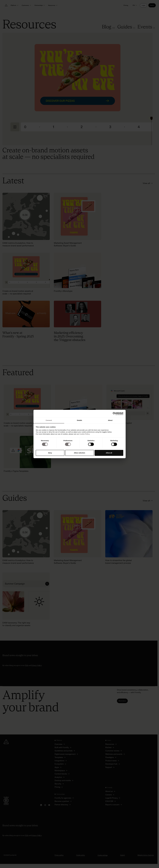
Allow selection (79, 453)
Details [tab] (80, 420)
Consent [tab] (49, 420)
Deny (50, 453)
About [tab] (110, 420)
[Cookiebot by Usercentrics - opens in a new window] (114, 414)
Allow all (109, 453)
